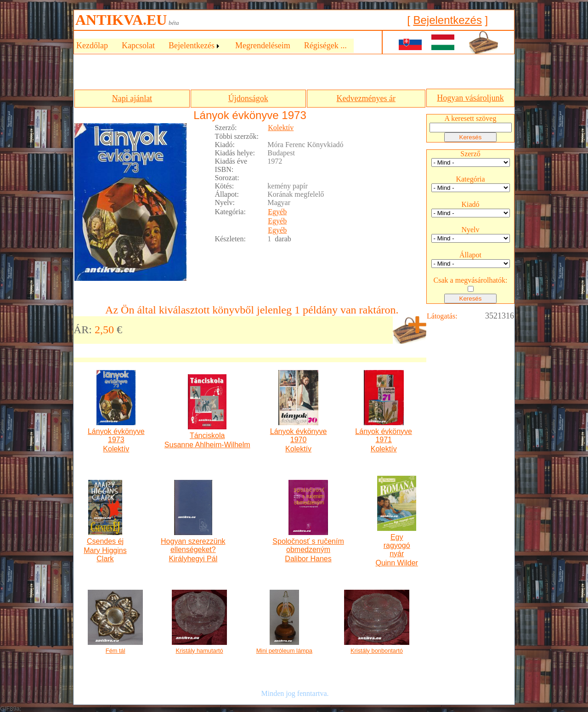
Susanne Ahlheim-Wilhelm (207, 445)
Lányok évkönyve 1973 (116, 436)
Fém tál (116, 651)
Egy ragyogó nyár (397, 545)
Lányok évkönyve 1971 (384, 436)
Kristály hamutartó (199, 651)
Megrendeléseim (263, 46)
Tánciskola (207, 436)
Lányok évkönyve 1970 (299, 436)
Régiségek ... (325, 46)
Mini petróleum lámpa (284, 651)
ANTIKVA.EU (121, 20)
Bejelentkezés (447, 20)
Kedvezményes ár (366, 98)
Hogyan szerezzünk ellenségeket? (193, 545)
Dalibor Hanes (308, 559)
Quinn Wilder (396, 563)
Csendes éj (105, 541)
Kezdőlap (92, 46)
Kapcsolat (138, 46)
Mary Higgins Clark (105, 555)
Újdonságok (248, 98)
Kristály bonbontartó (377, 651)
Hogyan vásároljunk (470, 98)
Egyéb (277, 212)
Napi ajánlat (132, 98)
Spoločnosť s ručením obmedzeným (308, 545)
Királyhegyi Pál (193, 559)
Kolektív (281, 128)
